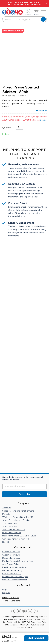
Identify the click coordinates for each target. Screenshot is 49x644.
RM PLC (6, 542)
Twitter (19, 611)
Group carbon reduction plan (15, 577)
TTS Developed (9, 523)
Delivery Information (11, 558)
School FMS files (10, 526)
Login (5, 590)
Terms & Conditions (11, 601)
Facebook (13, 611)
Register (6, 593)
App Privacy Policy (11, 564)
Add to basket (36, 638)
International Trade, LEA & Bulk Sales (19, 536)
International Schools (12, 533)
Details (43, 120)
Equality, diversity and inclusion (16, 567)
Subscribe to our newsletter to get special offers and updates (23, 478)
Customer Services (11, 552)
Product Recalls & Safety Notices (18, 561)
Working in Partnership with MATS (18, 517)
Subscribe (25, 494)
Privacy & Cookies (11, 598)
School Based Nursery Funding (16, 520)
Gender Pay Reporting (12, 570)
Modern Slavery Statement (15, 580)
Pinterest (30, 611)
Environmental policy (12, 574)
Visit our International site (14, 530)
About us (7, 508)
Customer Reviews (11, 555)
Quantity (7, 128)
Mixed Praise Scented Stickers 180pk (21, 90)
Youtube (36, 611)
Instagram (24, 611)
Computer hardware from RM (15, 539)
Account (28, 15)
